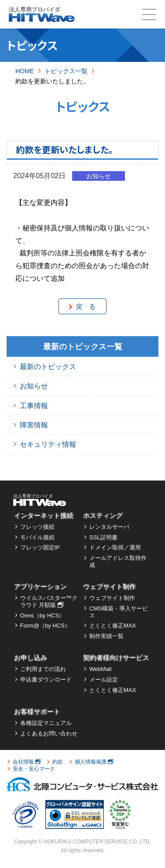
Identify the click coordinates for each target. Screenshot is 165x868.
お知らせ (34, 386)
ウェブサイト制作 (110, 586)
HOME (25, 71)
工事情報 (34, 406)
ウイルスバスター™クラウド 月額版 (49, 601)
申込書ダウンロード (46, 680)
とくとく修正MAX (113, 626)
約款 (58, 762)
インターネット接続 (44, 515)
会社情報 (27, 762)
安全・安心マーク (34, 769)
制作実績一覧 (106, 636)
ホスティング (103, 515)
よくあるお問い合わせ (49, 733)
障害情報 (34, 425)
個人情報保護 (94, 762)
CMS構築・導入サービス (119, 612)
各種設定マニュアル (46, 723)
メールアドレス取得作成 (118, 561)
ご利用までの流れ (43, 669)
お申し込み (31, 658)
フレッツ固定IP (40, 547)
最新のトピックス (48, 367)
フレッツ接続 (37, 527)
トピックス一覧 (66, 71)
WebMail (100, 669)
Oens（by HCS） (43, 615)
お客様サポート (37, 712)
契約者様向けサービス (116, 658)
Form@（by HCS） (45, 626)
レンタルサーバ (109, 527)
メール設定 (104, 680)
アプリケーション (40, 586)
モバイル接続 (37, 537)
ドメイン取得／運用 (115, 547)
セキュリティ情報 (48, 444)
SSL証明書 (103, 537)
